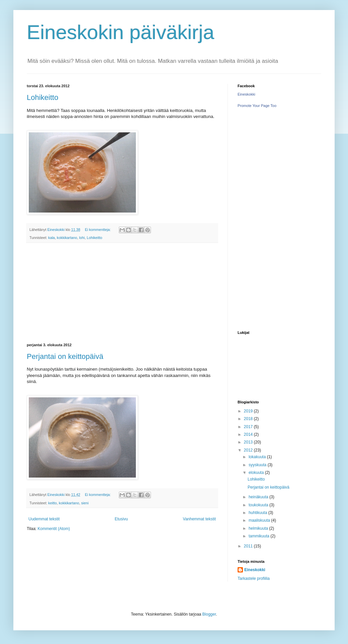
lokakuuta (258, 457)
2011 (249, 546)
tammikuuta (259, 536)
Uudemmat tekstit (44, 519)
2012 (249, 450)
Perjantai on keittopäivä (65, 356)
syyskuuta (258, 465)
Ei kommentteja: (98, 230)
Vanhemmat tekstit (199, 519)
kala (52, 238)
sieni (85, 503)
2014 (249, 434)
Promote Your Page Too (257, 106)
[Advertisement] (122, 293)
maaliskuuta (260, 520)
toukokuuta (259, 505)
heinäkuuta (259, 497)
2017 (249, 427)
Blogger (209, 614)
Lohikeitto (42, 97)
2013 (249, 442)
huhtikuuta (258, 513)
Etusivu (121, 519)
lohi (82, 238)
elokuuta (257, 473)
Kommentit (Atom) (54, 529)
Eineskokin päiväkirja (120, 32)
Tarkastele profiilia (254, 578)
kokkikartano (67, 238)
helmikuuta (259, 528)
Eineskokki (246, 94)
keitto (53, 503)
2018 (249, 419)
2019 (249, 411)
